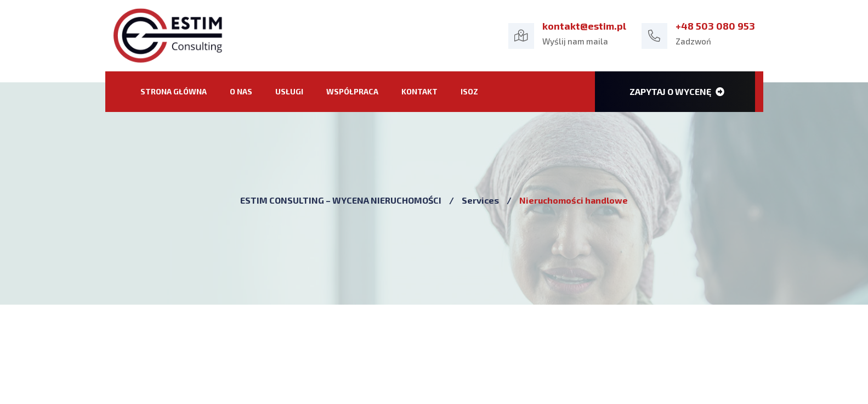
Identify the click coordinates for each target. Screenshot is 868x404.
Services (480, 200)
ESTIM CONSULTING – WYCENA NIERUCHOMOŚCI (341, 200)
